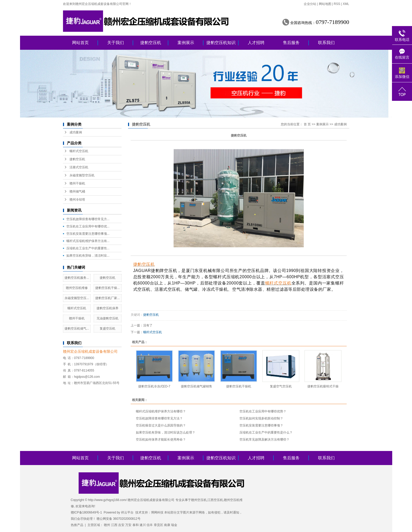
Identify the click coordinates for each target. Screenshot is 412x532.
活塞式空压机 (79, 167)
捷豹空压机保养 (107, 308)
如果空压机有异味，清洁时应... (88, 256)
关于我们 (116, 43)
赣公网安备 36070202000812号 (119, 519)
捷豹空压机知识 (221, 43)
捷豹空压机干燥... (107, 288)
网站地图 (325, 4)
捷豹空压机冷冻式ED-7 (154, 386)
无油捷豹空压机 (107, 318)
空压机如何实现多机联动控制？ (261, 418)
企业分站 (310, 4)
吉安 (121, 525)
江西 (114, 525)
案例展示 (186, 43)
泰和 (136, 525)
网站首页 (80, 43)
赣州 (107, 525)
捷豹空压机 (151, 43)
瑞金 (174, 525)
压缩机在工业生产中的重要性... (88, 248)
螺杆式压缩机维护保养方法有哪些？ (161, 411)
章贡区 (159, 525)
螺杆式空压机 (79, 151)
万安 (128, 525)
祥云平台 (127, 512)
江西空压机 (215, 500)
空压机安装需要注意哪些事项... (88, 234)
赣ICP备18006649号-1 (86, 512)
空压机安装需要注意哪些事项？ (261, 425)
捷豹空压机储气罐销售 (197, 386)
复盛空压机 (107, 329)
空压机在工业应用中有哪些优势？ (263, 411)
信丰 (150, 525)
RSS (337, 4)
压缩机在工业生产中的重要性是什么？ (266, 432)
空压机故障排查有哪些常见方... (88, 219)
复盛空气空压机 (281, 386)
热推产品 (77, 525)
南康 (167, 525)
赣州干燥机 (77, 183)
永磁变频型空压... (77, 298)
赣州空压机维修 (77, 288)
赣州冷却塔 (77, 200)
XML (346, 4)
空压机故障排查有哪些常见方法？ (159, 418)
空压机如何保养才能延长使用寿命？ (161, 440)
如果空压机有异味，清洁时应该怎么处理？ (166, 432)
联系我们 (326, 43)
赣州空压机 (199, 500)
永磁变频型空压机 (82, 175)
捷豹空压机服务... (77, 278)
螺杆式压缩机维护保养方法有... (88, 241)
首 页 (307, 124)
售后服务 (291, 43)
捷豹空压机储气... (77, 329)
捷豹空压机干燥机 (239, 386)
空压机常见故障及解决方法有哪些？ (264, 440)
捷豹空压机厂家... (107, 298)
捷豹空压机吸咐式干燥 (323, 386)
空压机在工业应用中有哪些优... (88, 226)
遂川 (143, 525)
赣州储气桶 (77, 191)
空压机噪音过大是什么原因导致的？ (161, 425)
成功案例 (76, 132)
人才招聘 (256, 43)
